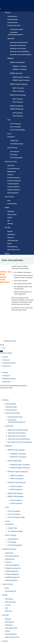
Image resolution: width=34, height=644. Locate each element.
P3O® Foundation (18, 113)
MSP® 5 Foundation (18, 88)
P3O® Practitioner (18, 116)
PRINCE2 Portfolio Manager (18, 95)
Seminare (7, 12)
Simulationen (11, 137)
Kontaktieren (16, 308)
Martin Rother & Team (14, 250)
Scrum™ (10, 134)
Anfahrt (10, 244)
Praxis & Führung (12, 148)
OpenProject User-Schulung (18, 49)
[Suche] (1, 351)
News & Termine (9, 197)
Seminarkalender (12, 16)
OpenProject (11, 39)
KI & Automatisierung (13, 169)
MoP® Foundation (18, 99)
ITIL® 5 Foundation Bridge (17, 130)
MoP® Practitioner (18, 102)
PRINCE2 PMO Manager (17, 109)
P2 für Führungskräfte (16, 158)
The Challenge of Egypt (17, 144)
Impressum (6, 360)
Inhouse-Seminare (13, 22)
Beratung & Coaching (11, 162)
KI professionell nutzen (14, 26)
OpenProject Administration (18, 45)
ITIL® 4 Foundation (15, 124)
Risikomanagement (13, 193)
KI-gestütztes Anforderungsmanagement (15, 34)
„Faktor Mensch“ (15, 152)
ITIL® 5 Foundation (15, 127)
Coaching (10, 175)
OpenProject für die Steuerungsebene (21, 55)
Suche (2, 345)
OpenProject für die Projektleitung (20, 52)
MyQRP (7, 208)
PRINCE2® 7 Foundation (20, 66)
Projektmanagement (13, 184)
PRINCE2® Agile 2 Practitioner (21, 80)
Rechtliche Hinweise (9, 363)
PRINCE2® (11, 58)
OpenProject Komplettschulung (19, 42)
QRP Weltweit (11, 235)
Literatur (10, 218)
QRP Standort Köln (13, 241)
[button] (17, 9)
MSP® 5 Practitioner (18, 91)
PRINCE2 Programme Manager (19, 84)
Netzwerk (10, 231)
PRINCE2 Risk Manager (17, 106)
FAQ (9, 221)
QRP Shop (10, 224)
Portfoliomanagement (14, 178)
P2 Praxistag (14, 155)
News (9, 201)
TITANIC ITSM (14, 141)
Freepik (14, 341)
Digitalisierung (12, 172)
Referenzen (11, 238)
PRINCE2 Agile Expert (16, 73)
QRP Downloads (12, 215)
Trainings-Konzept (13, 19)
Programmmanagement (14, 181)
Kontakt (7, 254)
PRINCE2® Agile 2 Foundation (21, 77)
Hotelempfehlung (12, 247)
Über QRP (8, 228)
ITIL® (9, 120)
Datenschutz (7, 366)
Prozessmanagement (13, 187)
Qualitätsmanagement (14, 190)
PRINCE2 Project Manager (17, 62)
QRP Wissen (11, 212)
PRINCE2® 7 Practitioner (20, 69)
